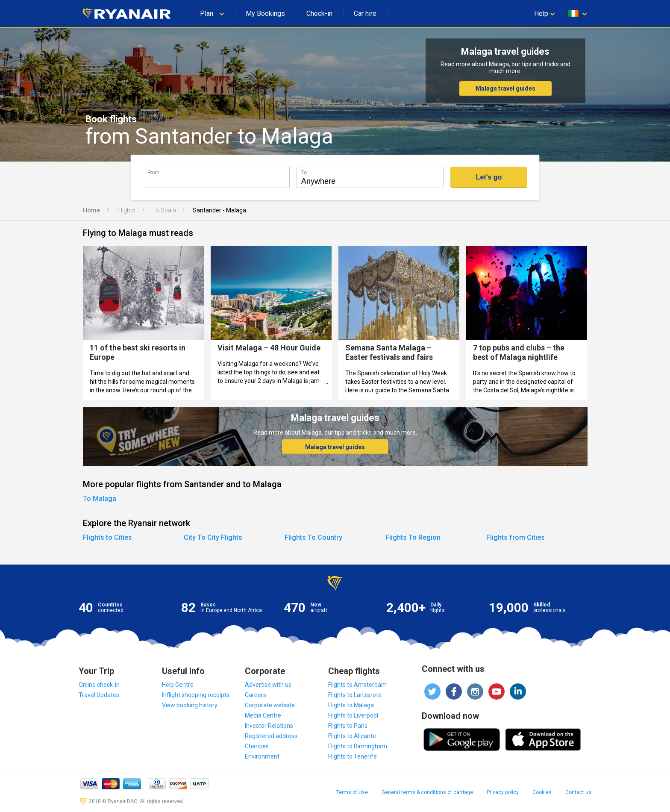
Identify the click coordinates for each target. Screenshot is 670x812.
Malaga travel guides (505, 88)
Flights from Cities (516, 537)
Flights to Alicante (352, 736)
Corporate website (270, 705)
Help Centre (178, 685)
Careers (256, 695)
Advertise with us (268, 685)
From (153, 172)
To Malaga (100, 499)
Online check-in (99, 685)
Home (91, 210)
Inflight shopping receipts (196, 695)
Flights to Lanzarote (355, 695)
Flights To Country (313, 537)
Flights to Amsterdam (357, 685)
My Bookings (265, 13)
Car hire (365, 13)
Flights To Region (413, 537)
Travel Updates (99, 695)
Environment (262, 756)
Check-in (319, 13)
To (304, 172)
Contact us (578, 792)
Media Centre (263, 715)
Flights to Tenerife (353, 756)
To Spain (164, 210)
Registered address (271, 736)
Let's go (489, 177)
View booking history (190, 705)
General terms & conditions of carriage (427, 792)
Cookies (542, 792)
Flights (126, 210)
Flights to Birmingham (358, 746)
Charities (257, 746)
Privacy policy (503, 792)
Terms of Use (352, 792)
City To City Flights (213, 537)
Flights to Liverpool (353, 715)
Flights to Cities (107, 537)
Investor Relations (269, 726)
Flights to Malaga (351, 705)
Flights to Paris (348, 726)
